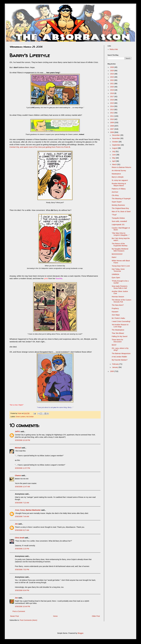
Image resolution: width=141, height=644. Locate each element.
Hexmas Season (118, 297)
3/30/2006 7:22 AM (22, 503)
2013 (112, 110)
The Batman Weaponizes (121, 353)
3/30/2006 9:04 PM (22, 590)
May (114, 158)
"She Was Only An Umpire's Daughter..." (121, 234)
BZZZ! (114, 345)
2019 (112, 90)
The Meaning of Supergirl (121, 199)
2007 (112, 129)
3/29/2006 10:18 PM (22, 440)
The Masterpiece (118, 330)
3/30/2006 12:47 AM (22, 487)
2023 (112, 77)
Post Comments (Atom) (28, 620)
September (116, 145)
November (116, 138)
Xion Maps (116, 315)
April (114, 161)
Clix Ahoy (115, 195)
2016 (112, 100)
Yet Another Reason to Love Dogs (120, 326)
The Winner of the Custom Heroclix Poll (121, 301)
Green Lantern (21, 417)
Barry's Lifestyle (118, 177)
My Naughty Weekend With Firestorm (120, 250)
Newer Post (14, 616)
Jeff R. (17, 432)
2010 (112, 119)
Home (55, 616)
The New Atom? (118, 305)
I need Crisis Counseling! (121, 321)
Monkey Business (118, 205)
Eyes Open (116, 278)
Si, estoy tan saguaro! (120, 180)
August (115, 148)
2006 (112, 132)
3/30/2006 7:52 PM (22, 570)
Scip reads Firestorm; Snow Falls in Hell (120, 287)
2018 (112, 93)
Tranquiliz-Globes (118, 218)
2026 (112, 67)
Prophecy (115, 308)
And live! (115, 192)
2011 (112, 116)
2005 (112, 371)
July (114, 151)
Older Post (96, 616)
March (115, 164)
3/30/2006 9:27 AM (22, 530)
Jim (16, 524)
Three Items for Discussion (117, 341)
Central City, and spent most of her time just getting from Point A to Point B (40, 147)
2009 (112, 123)
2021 (112, 84)
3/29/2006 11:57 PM (22, 468)
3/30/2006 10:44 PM (22, 606)
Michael (18, 448)
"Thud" (114, 215)
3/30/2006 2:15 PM (22, 549)
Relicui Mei (114, 49)
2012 (112, 113)
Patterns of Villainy (119, 189)
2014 (112, 106)
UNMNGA (115, 274)
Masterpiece (116, 174)
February (116, 364)
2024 (112, 74)
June (114, 155)
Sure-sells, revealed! (119, 221)
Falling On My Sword (120, 336)
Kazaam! (115, 312)
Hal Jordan (30, 417)
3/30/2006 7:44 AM (22, 516)
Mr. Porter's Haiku (118, 318)
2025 (112, 71)
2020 (112, 87)
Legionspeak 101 (118, 225)
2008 (112, 126)
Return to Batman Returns (121, 167)
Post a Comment (19, 611)
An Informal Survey (119, 171)
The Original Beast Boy (120, 208)
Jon (16, 598)
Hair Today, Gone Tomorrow (118, 270)
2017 (112, 97)
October (115, 142)
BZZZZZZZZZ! (117, 254)
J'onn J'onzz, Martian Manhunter (28, 510)
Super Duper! (117, 202)
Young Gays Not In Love (121, 266)
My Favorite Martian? (120, 360)
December (116, 135)
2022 (112, 80)
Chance (18, 475)
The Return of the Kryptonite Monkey (120, 245)
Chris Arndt (19, 538)
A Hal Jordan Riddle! (119, 357)
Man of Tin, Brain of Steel (121, 212)
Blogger (80, 633)
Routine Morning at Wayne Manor (119, 185)
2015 (112, 103)
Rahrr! (114, 257)
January (115, 367)
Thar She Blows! (118, 333)
